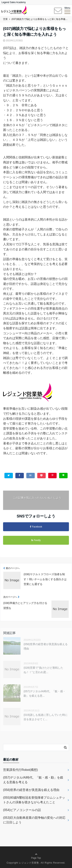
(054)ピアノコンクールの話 (22, 810)
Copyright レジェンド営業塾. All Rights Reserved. (36, 863)
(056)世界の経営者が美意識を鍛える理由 (46, 646)
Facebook (36, 527)
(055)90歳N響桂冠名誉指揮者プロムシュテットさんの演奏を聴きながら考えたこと (34, 800)
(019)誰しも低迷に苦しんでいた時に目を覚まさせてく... (46, 717)
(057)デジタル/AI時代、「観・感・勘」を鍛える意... (45, 693)
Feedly (36, 540)
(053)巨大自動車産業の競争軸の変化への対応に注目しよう (34, 820)
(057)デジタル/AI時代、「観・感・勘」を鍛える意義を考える (33, 780)
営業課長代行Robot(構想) (20, 770)
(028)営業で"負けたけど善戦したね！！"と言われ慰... (43, 670)
